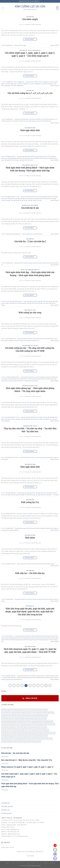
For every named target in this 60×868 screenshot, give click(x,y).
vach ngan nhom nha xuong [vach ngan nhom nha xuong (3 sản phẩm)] (26, 730)
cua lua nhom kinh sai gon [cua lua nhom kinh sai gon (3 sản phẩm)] (8, 712)
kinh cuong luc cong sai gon (50, 339)
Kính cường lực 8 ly (30, 502)
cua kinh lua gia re (29, 263)
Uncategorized (36, 50)
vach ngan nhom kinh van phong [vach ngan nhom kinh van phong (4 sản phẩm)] (10, 730)
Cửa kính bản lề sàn (30, 208)
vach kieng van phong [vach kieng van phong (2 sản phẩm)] (7, 721)
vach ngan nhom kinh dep (40, 158)
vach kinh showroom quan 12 (10, 678)
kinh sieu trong (35, 636)
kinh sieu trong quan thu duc (30, 640)
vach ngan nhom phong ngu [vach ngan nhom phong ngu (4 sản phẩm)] (41, 730)
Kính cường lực (30, 606)
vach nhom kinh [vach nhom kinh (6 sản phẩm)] (35, 739)
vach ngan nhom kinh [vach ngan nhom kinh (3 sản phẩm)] (26, 727)
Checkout (46, 863)
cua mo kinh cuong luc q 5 (32, 121)
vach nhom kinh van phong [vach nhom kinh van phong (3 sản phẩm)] (34, 742)
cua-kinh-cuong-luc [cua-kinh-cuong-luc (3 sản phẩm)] (6, 710)
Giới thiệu (18, 863)
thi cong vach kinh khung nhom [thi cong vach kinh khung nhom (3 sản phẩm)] (40, 715)
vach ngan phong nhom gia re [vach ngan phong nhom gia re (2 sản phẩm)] (22, 739)
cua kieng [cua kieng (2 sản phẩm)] (15, 710)
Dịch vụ (24, 863)
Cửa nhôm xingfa (30, 19)
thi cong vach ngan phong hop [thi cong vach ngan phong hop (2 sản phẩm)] (25, 718)
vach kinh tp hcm (18, 679)
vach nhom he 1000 (31, 564)
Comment (56, 495)
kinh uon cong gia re (20, 340)
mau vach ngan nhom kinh (31, 197)
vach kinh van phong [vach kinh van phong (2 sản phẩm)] (50, 724)
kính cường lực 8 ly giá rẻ (44, 528)
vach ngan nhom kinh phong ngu (35, 303)
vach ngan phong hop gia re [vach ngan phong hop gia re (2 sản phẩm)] (36, 733)
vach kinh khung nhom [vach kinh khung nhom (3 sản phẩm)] (19, 721)
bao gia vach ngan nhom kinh (28, 156)
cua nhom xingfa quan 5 (48, 84)
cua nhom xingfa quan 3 (23, 84)
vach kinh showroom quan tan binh (45, 678)
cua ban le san (29, 234)
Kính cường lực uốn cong (30, 313)
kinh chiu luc (29, 599)
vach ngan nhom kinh (28, 158)
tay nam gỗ (26, 457)
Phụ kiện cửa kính (28, 426)
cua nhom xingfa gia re (43, 82)
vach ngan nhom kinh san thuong (19, 200)
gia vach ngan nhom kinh (42, 156)
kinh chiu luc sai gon (47, 599)
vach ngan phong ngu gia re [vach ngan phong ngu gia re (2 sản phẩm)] (9, 736)
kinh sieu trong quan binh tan (12, 638)
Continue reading (30, 39)
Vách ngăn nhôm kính (30, 130)
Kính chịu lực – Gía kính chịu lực (30, 573)
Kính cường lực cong (30, 310)
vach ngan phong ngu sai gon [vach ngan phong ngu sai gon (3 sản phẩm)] (24, 736)
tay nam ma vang (40, 457)
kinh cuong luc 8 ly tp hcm (13, 530)
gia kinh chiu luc (22, 599)
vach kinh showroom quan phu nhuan (27, 678)
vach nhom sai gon (50, 564)
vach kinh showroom (26, 676)
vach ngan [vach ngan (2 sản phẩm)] (4, 727)
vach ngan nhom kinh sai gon (12, 160)
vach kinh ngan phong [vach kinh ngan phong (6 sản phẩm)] (32, 721)
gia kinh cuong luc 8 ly (23, 528)
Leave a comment (55, 45)
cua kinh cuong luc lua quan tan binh (36, 379)
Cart (41, 863)
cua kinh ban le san (38, 234)
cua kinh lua (21, 263)
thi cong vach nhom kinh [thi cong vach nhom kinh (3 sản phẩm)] (40, 718)
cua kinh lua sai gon (47, 263)
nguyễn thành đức (36, 25)
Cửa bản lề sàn (26, 205)
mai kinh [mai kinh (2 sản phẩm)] (29, 715)
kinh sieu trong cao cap (44, 636)
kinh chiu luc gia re (37, 599)
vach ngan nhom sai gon (37, 419)
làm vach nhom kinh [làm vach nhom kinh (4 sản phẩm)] (20, 715)
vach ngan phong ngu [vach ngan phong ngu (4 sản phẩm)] (50, 733)
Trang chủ (7, 863)
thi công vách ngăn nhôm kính (45, 197)
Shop (38, 863)
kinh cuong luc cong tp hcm (8, 340)
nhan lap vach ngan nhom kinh (15, 158)
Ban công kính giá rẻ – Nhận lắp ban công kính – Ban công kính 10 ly (27, 760)
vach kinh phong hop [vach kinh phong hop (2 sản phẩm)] (38, 724)
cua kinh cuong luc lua (29, 377)
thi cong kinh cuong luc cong (32, 340)
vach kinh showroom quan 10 (38, 676)
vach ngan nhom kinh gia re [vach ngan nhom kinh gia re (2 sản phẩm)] (40, 727)
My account (52, 863)
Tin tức (30, 50)
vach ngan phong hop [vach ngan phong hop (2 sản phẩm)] (22, 733)
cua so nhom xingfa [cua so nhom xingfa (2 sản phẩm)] (34, 712)
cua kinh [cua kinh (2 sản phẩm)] (21, 710)
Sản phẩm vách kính (30, 128)
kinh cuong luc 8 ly (33, 528)
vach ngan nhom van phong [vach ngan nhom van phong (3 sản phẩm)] (9, 733)
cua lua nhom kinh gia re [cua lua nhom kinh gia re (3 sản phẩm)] (41, 710)
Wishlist (33, 863)
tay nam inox (32, 457)
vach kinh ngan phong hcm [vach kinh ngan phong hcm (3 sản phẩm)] (8, 724)
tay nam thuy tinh (49, 457)
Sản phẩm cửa (30, 17)
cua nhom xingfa (22, 45)
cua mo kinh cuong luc (23, 119)
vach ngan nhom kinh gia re (27, 199)
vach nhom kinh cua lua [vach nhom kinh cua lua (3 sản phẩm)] (46, 739)
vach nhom (23, 564)
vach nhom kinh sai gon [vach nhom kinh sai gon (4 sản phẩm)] (20, 742)
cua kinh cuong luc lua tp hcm (16, 381)
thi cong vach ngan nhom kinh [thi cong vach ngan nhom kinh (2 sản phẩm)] (9, 718)
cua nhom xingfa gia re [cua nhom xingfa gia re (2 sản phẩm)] (22, 712)
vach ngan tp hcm (47, 419)
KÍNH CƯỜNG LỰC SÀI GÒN (30, 6)
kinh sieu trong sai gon (43, 640)
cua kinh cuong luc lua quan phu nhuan (17, 379)
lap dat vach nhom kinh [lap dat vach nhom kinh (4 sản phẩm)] (8, 715)
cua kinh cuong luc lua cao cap (43, 377)
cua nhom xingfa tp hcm (18, 86)
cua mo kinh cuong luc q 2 (48, 119)
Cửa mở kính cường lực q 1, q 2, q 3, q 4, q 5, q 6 (30, 93)
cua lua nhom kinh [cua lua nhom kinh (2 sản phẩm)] (29, 710)
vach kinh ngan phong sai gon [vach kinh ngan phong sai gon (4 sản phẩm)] (24, 724)
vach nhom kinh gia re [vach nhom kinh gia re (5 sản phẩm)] (7, 742)
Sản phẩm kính (30, 500)
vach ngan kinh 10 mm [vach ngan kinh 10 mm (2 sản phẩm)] (14, 727)
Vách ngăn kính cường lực (32, 270)
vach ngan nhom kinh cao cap (45, 301)
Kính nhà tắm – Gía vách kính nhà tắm (15, 753)
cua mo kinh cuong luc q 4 (19, 121)
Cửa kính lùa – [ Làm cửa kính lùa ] (30, 241)
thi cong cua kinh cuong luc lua (31, 381)
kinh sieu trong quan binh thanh (27, 638)
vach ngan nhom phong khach (23, 419)
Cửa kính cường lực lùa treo (30, 345)
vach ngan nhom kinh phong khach (42, 199)
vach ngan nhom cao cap (43, 417)
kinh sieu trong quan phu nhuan (43, 638)
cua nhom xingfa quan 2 (11, 84)
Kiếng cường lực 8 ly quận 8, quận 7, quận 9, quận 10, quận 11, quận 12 (27, 767)
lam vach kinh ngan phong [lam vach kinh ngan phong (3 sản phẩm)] (47, 712)
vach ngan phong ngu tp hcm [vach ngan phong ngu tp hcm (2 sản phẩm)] (40, 736)
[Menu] (3, 8)
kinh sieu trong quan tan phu (16, 640)
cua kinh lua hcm (37, 263)
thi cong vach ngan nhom (30, 417)
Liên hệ (28, 863)
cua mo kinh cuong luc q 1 (35, 119)
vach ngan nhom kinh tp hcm (26, 160)
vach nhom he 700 (40, 564)
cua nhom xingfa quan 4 (36, 84)
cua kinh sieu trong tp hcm (24, 636)
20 (46, 685)
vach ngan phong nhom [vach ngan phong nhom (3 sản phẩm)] (8, 739)
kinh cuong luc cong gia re (37, 339)
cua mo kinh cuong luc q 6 (45, 121)
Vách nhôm (30, 538)
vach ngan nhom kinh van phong (44, 495)
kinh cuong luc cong (25, 339)
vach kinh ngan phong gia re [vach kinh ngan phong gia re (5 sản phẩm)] (46, 721)
